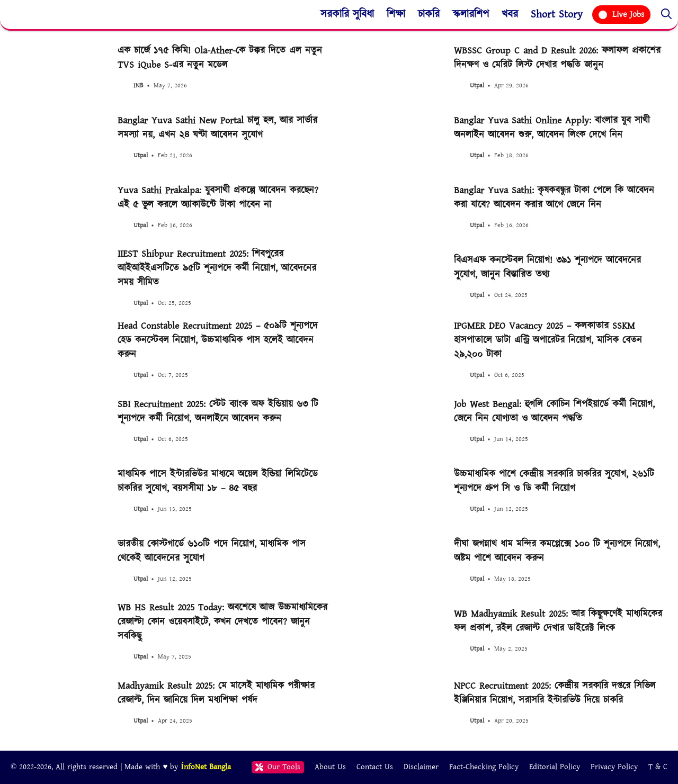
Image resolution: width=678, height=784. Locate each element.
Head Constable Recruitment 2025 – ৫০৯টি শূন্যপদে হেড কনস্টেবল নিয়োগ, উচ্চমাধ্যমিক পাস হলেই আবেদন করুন (218, 340)
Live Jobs (621, 14)
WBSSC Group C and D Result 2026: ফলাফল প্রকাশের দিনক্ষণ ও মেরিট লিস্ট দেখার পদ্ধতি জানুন (557, 58)
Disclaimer (421, 767)
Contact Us (375, 767)
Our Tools (278, 767)
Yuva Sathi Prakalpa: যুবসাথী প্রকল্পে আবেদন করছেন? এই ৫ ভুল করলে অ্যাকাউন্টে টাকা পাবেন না (218, 197)
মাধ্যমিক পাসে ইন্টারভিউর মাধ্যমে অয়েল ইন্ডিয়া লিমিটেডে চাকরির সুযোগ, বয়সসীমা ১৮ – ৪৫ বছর (218, 481)
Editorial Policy (555, 767)
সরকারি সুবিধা (347, 14)
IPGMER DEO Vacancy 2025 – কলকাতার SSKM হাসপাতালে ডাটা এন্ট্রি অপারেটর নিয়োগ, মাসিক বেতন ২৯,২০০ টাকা (548, 340)
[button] (666, 15)
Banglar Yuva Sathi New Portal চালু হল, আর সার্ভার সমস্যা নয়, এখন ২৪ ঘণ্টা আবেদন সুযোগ (217, 128)
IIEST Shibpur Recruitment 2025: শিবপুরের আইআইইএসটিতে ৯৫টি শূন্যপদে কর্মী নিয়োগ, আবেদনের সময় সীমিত (217, 268)
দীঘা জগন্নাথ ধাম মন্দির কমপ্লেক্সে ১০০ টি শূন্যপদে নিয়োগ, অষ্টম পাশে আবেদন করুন (557, 551)
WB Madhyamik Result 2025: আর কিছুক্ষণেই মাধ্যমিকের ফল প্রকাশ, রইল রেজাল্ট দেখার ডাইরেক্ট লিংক (558, 621)
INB (139, 85)
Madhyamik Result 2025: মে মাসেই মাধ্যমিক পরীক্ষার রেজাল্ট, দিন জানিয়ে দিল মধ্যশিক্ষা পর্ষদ (216, 693)
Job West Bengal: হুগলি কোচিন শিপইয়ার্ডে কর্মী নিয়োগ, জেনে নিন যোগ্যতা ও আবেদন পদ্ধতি (554, 411)
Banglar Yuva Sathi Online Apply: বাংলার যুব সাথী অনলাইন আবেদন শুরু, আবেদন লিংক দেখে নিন (552, 128)
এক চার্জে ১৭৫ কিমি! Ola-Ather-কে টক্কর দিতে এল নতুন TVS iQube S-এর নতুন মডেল (220, 58)
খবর (510, 14)
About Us (330, 767)
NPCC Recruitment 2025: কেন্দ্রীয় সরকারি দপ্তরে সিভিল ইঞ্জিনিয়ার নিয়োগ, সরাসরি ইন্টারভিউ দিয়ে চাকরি (555, 693)
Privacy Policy (614, 767)
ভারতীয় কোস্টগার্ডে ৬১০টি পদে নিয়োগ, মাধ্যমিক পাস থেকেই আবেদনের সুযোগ (212, 551)
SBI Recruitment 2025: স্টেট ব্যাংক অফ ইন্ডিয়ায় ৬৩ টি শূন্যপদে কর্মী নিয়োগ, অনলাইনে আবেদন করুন (218, 411)
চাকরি (429, 14)
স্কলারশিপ (471, 14)
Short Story (557, 14)
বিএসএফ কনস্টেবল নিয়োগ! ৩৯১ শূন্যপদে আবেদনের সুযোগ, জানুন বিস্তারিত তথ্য (547, 267)
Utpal (477, 85)
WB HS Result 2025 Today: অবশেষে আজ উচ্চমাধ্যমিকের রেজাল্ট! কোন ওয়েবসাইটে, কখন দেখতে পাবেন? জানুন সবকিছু (222, 622)
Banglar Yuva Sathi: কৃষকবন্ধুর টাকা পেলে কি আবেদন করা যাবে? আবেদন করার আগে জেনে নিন (554, 197)
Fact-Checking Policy (484, 767)
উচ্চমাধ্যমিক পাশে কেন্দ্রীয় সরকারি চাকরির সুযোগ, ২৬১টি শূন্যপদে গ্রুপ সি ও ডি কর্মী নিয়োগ (554, 481)
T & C (658, 767)
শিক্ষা (396, 14)
